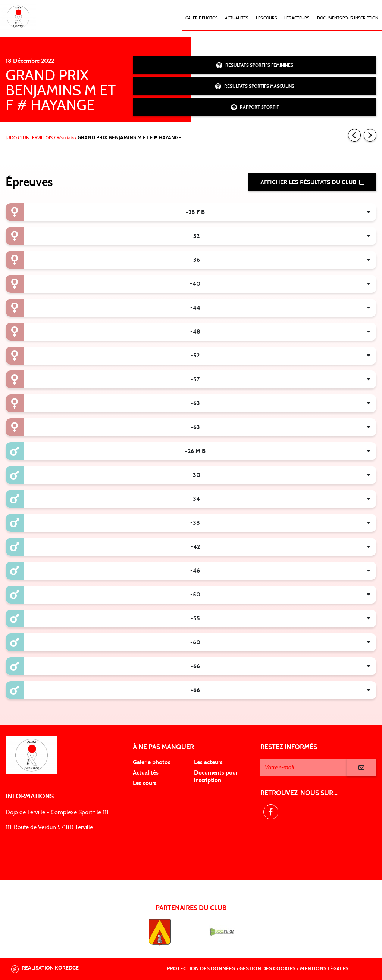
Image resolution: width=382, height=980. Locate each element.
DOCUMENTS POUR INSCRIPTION (348, 18)
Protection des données (201, 969)
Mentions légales (324, 969)
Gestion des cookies (267, 969)
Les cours (266, 18)
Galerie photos (201, 18)
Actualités (237, 18)
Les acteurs (297, 18)
